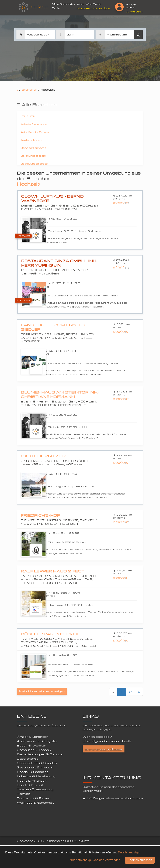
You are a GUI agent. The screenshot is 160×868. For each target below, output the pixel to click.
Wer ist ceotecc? (97, 737)
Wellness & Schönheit (36, 803)
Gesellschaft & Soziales (37, 763)
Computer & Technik (34, 750)
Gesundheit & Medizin (35, 767)
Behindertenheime (33, 148)
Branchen (29, 90)
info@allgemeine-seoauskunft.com (115, 798)
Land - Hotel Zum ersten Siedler (53, 327)
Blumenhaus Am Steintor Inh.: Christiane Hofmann (60, 394)
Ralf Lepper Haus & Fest (53, 571)
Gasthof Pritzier (43, 456)
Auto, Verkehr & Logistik (37, 741)
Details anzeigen (130, 852)
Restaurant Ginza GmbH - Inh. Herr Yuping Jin (59, 263)
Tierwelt (24, 794)
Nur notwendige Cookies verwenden (95, 860)
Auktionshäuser (32, 140)
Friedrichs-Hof (40, 515)
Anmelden (134, 12)
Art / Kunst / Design (35, 132)
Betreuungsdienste (34, 164)
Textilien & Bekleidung (35, 789)
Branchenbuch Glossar (104, 749)
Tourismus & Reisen (34, 798)
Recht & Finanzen (32, 781)
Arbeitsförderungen (34, 124)
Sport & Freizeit (30, 785)
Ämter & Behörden (33, 737)
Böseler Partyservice (50, 634)
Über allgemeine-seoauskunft (107, 741)
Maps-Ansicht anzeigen (95, 8)
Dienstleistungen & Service (40, 754)
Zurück (28, 116)
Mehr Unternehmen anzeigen (42, 691)
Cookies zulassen (140, 860)
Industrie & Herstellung (36, 776)
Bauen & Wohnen (32, 745)
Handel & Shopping (33, 772)
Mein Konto (131, 6)
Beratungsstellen (33, 156)
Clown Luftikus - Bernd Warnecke (52, 199)
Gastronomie (28, 759)
